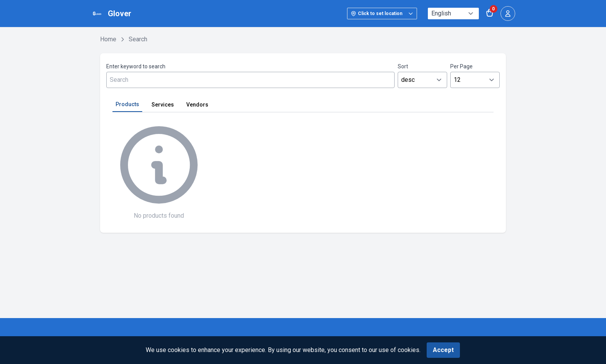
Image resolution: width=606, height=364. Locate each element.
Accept (443, 350)
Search (138, 39)
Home (108, 39)
